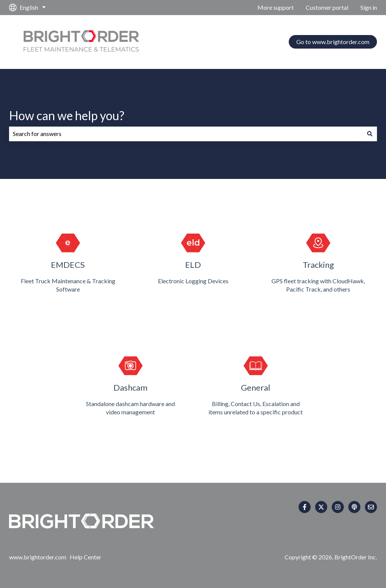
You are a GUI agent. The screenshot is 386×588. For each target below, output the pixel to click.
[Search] (370, 134)
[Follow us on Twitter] (321, 507)
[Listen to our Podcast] (354, 507)
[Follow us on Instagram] (338, 507)
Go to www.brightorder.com (333, 42)
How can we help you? (67, 115)
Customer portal (327, 7)
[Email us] (371, 507)
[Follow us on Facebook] (305, 507)
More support (276, 7)
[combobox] (186, 134)
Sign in (369, 7)
